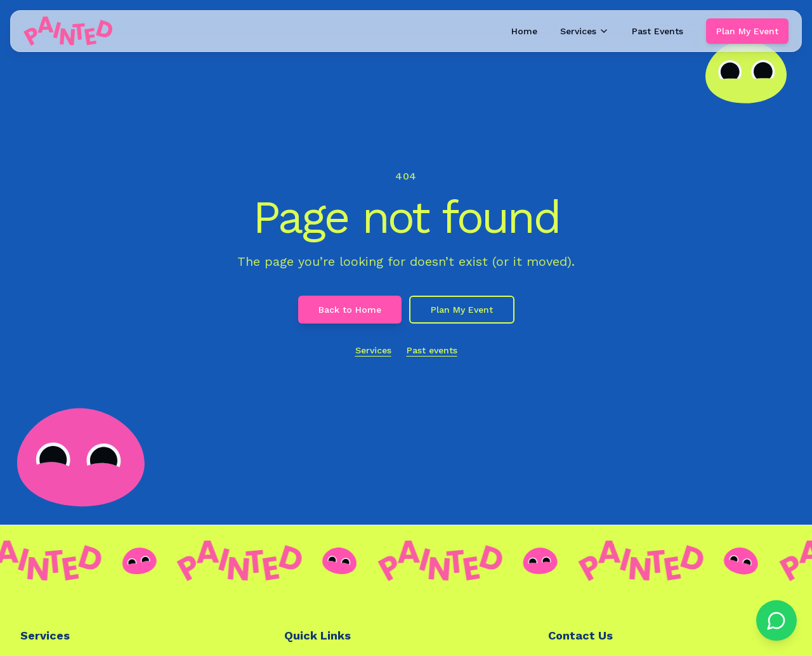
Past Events (658, 31)
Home (524, 31)
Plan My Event (747, 31)
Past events (432, 350)
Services (585, 31)
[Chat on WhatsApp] (776, 620)
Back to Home (350, 310)
